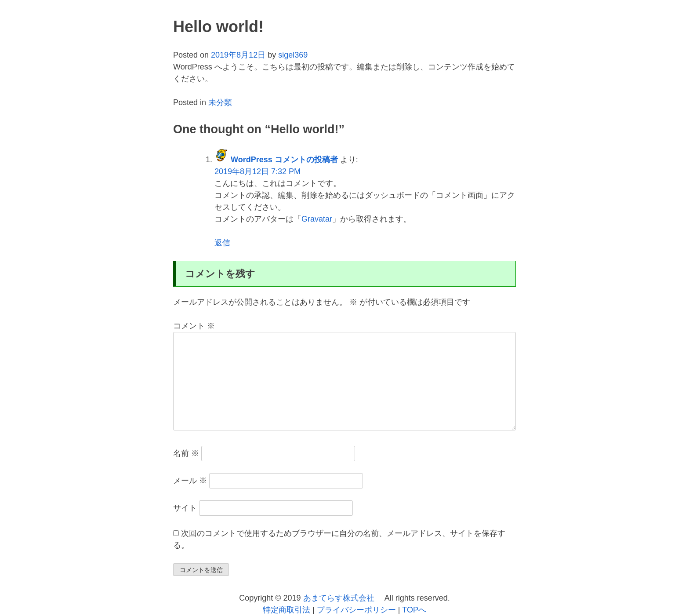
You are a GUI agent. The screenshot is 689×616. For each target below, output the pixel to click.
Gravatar (317, 219)
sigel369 (293, 55)
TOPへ (414, 610)
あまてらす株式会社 (340, 598)
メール (190, 481)
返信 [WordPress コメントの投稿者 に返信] (222, 243)
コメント (194, 326)
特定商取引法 (288, 610)
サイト (185, 508)
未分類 (220, 102)
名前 (186, 453)
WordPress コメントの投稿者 (284, 160)
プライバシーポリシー (357, 610)
